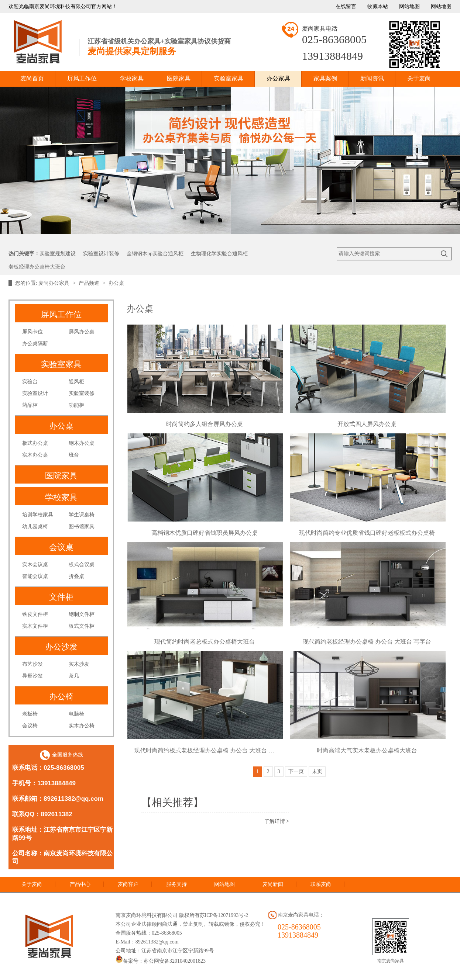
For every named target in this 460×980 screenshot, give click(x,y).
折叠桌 (76, 576)
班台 (74, 455)
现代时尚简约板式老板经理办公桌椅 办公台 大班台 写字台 (205, 750)
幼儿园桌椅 (35, 527)
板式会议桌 (82, 565)
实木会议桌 (35, 565)
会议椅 (30, 726)
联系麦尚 (321, 884)
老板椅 (30, 714)
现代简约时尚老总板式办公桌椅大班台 (205, 642)
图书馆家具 (82, 527)
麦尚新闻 (273, 884)
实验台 (30, 382)
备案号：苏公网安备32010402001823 (161, 961)
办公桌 (116, 283)
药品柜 (30, 405)
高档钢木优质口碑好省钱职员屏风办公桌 (205, 533)
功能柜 (76, 405)
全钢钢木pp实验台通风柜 (155, 254)
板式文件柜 (82, 626)
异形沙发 (32, 676)
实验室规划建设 (58, 254)
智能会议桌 (35, 576)
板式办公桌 (35, 443)
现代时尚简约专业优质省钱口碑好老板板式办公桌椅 (367, 533)
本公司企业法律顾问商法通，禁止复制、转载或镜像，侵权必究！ (190, 924)
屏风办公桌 (82, 332)
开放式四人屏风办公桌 (367, 424)
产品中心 (80, 884)
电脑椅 (76, 714)
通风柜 (76, 382)
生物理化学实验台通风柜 (219, 254)
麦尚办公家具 (55, 283)
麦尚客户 (128, 884)
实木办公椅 (82, 726)
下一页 (296, 771)
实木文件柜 (35, 626)
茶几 (74, 676)
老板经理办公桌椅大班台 (37, 267)
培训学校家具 (38, 515)
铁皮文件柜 (35, 614)
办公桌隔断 (35, 344)
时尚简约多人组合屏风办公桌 (205, 424)
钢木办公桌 (82, 443)
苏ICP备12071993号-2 (224, 915)
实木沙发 (79, 664)
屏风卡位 (32, 332)
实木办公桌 (35, 455)
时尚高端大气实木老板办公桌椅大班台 (367, 750)
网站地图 (409, 6)
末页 (317, 771)
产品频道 (90, 283)
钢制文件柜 (82, 614)
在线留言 (346, 6)
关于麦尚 (32, 884)
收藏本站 (378, 6)
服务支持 (176, 884)
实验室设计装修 (101, 254)
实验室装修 (82, 393)
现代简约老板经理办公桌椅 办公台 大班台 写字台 (367, 642)
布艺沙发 (32, 664)
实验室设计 (35, 393)
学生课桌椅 (82, 515)
